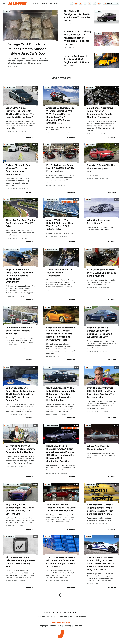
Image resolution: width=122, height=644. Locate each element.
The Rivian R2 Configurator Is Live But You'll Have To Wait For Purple (78, 16)
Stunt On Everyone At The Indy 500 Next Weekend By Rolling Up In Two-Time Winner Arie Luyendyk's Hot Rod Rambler (61, 394)
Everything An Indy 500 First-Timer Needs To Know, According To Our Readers (20, 449)
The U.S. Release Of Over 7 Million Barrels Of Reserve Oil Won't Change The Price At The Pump (61, 562)
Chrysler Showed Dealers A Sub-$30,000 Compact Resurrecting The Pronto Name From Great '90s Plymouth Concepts (61, 334)
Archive (57, 612)
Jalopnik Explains (52, 249)
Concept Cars (10, 87)
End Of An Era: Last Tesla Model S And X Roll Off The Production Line (61, 168)
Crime (8, 11)
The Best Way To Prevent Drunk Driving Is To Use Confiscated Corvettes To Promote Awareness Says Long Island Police (101, 563)
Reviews (54, 3)
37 (77, 307)
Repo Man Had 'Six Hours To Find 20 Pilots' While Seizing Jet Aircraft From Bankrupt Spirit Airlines (100, 509)
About (47, 612)
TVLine (53, 626)
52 (118, 367)
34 (77, 425)
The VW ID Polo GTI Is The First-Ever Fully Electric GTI (101, 168)
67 (36, 249)
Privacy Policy (71, 613)
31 (77, 87)
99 (77, 200)
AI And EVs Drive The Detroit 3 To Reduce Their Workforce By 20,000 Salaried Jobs (60, 225)
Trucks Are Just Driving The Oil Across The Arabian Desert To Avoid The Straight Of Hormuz (77, 38)
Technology (10, 145)
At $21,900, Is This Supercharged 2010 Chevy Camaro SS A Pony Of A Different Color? (20, 509)
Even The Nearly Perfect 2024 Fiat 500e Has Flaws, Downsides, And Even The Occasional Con (101, 393)
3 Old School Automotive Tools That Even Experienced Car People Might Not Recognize (100, 112)
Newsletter (111, 3)
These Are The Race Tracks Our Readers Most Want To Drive (20, 223)
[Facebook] (71, 3)
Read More (30, 137)
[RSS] (99, 3)
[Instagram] (94, 3)
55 (77, 537)
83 (36, 307)
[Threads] (90, 3)
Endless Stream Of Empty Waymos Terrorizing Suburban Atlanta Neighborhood (19, 170)
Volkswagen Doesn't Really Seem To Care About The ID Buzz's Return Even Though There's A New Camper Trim (20, 394)
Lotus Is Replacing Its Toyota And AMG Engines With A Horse (76, 59)
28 (118, 145)
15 (36, 87)
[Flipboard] (81, 3)
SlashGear (78, 626)
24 (118, 87)
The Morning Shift (52, 200)
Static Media (47, 617)
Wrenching (91, 87)
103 (117, 425)
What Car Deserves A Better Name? (98, 222)
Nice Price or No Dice (13, 249)
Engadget (44, 626)
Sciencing (67, 626)
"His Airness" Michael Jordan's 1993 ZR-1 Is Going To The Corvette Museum (61, 508)
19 (77, 145)
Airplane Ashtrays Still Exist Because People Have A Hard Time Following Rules (20, 562)
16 (36, 145)
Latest (35, 3)
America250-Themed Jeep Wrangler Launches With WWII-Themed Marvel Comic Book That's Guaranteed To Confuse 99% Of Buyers (60, 115)
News (44, 3)
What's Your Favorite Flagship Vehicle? (98, 447)
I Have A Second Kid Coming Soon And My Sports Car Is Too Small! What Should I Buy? (100, 332)
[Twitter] (85, 3)
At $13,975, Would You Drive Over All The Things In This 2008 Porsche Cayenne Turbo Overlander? (19, 276)
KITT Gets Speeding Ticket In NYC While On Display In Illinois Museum (101, 273)
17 (36, 200)
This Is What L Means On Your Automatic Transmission (59, 273)
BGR (60, 626)
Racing (49, 367)
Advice (8, 307)
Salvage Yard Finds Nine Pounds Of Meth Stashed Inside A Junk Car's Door (27, 49)
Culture (90, 367)
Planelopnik (91, 484)
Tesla (48, 145)
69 (118, 200)
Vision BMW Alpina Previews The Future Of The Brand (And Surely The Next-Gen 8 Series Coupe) (20, 112)
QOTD (8, 200)
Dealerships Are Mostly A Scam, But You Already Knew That (19, 331)
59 (36, 484)
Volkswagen (91, 145)
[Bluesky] (76, 3)
